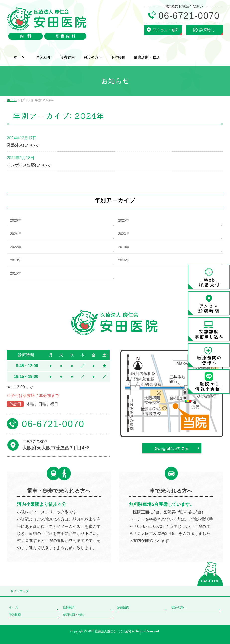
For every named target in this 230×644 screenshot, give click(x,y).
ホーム (13, 607)
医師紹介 (69, 607)
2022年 (16, 247)
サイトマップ (20, 591)
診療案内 (123, 607)
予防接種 (15, 615)
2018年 (16, 260)
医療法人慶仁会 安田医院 (113, 631)
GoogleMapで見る (172, 448)
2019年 (124, 247)
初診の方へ (179, 607)
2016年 (124, 260)
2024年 (16, 234)
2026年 (16, 220)
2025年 (124, 220)
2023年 (124, 234)
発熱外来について (23, 145)
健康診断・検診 (74, 615)
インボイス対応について (29, 165)
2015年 (16, 273)
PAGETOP (210, 581)
